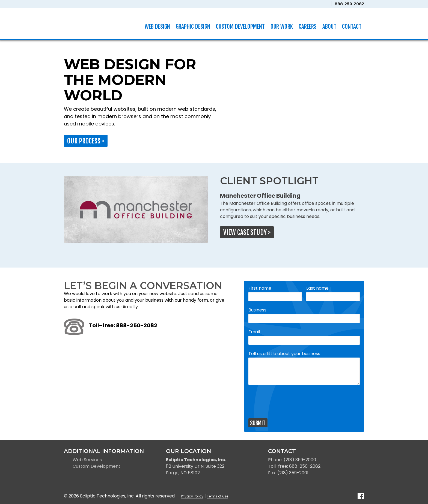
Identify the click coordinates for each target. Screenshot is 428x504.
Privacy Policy (192, 496)
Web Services (87, 460)
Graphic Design (193, 26)
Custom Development (240, 26)
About (329, 26)
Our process (86, 141)
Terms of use (218, 496)
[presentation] (290, 401)
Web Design (157, 26)
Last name (317, 288)
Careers (308, 26)
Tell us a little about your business (284, 354)
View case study (247, 232)
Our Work (282, 26)
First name (260, 288)
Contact (352, 26)
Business (257, 310)
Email (254, 332)
